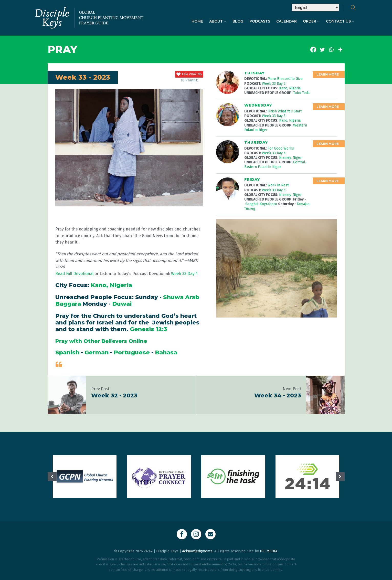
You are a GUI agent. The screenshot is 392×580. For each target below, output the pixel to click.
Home (197, 21)
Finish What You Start (285, 111)
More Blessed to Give (285, 79)
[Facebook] (313, 50)
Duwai (122, 304)
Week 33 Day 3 (274, 116)
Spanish (67, 352)
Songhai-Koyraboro (262, 204)
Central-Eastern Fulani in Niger (276, 165)
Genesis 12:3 (149, 329)
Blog (238, 21)
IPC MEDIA (269, 551)
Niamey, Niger (290, 158)
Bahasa (166, 352)
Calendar (287, 21)
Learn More (328, 74)
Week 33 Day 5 (274, 190)
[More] (340, 50)
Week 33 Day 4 (274, 153)
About (218, 21)
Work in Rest (278, 185)
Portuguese (132, 352)
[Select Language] (315, 8)
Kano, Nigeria (111, 285)
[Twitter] (322, 50)
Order (311, 21)
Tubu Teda (301, 93)
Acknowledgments (197, 551)
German (97, 352)
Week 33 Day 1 (184, 274)
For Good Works (281, 148)
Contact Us (340, 21)
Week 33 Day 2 (274, 84)
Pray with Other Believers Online (101, 341)
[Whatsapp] (331, 50)
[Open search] (353, 8)
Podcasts (260, 21)
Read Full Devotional (74, 274)
